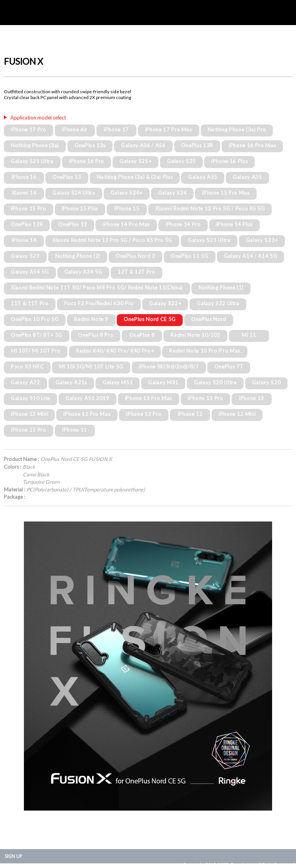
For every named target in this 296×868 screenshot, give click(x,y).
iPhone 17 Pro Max (169, 130)
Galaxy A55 (203, 177)
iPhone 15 (127, 209)
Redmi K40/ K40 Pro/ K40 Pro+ (115, 351)
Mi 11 (249, 335)
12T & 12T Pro (136, 272)
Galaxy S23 (25, 256)
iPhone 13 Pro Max (149, 398)
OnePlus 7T (229, 367)
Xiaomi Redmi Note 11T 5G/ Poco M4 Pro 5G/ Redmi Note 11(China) (97, 288)
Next (282, 666)
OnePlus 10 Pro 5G (35, 319)
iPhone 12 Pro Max (87, 414)
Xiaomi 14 (24, 193)
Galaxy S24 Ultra (74, 193)
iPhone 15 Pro (29, 209)
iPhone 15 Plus (80, 209)
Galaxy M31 (163, 382)
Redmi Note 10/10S (195, 335)
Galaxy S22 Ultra (218, 303)
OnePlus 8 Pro (96, 335)
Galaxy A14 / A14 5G (251, 256)
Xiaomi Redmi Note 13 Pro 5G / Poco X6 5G (210, 209)
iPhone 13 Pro (205, 398)
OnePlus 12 (73, 224)
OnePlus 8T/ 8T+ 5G (37, 335)
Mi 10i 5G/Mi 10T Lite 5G (91, 367)
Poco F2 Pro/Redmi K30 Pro (99, 303)
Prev (14, 666)
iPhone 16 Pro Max (252, 145)
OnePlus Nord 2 (135, 256)
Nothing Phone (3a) (35, 145)
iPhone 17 (116, 130)
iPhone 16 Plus (230, 161)
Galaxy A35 (247, 177)
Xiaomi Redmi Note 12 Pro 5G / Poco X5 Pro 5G (112, 240)
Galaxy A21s (71, 382)
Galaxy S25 (181, 161)
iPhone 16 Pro (87, 161)
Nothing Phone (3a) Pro (237, 130)
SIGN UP (13, 856)
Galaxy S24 (172, 193)
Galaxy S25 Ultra (32, 161)
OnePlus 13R (197, 145)
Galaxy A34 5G (83, 272)
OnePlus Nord (209, 319)
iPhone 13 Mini (29, 414)
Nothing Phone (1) (221, 288)
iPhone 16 (24, 177)
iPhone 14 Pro (183, 224)
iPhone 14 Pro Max (126, 224)
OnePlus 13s (90, 145)
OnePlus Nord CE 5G (150, 319)
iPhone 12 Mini (237, 414)
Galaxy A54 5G (30, 272)
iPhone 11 (75, 430)
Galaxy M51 (118, 382)
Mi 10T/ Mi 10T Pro (36, 351)
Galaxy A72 (25, 382)
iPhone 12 (190, 414)
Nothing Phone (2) (78, 256)
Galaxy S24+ (127, 193)
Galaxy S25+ (135, 161)
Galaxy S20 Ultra (215, 382)
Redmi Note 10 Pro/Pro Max (205, 351)
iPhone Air (75, 130)
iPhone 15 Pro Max (226, 193)
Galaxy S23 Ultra (209, 240)
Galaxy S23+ (262, 240)
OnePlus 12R (27, 224)
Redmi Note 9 (91, 319)
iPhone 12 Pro (144, 414)
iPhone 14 (24, 240)
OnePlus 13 (67, 177)
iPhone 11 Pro (29, 430)
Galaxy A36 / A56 (143, 145)
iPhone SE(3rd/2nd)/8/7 (169, 367)
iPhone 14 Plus (235, 224)
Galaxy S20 (267, 382)
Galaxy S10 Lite (30, 398)
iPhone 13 (251, 398)
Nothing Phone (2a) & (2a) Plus (135, 177)
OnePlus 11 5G (190, 256)
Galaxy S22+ (165, 303)
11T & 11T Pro (30, 303)
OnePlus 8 (142, 335)
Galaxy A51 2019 (87, 398)
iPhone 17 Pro (29, 130)
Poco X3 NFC (27, 367)
